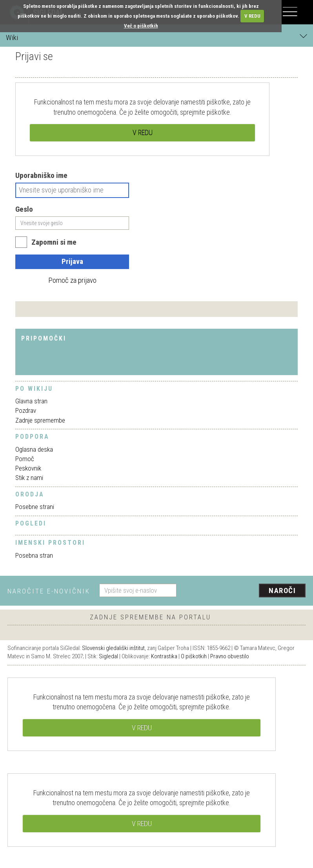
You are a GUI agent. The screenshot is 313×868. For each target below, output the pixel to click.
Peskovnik (28, 468)
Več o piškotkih (141, 26)
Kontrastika (164, 656)
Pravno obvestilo (230, 656)
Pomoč (25, 459)
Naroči (282, 591)
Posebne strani (35, 507)
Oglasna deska (34, 449)
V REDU (252, 16)
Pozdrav (26, 410)
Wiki (156, 37)
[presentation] (244, 591)
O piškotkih (194, 656)
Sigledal (108, 656)
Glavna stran (31, 401)
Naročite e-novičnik (49, 591)
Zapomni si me (54, 242)
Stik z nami (29, 478)
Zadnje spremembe (40, 420)
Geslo (24, 209)
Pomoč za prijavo (72, 280)
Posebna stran (34, 555)
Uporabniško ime (41, 175)
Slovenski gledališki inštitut (113, 648)
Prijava (72, 261)
